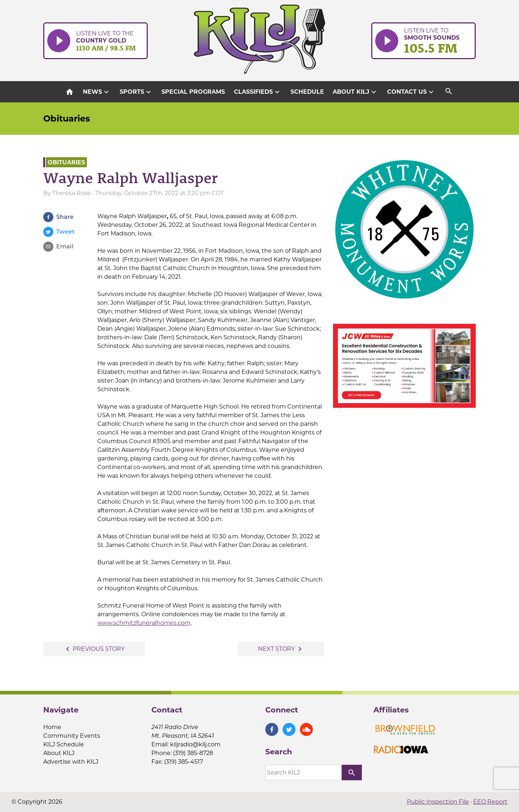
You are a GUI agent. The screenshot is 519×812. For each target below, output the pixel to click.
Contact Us (411, 92)
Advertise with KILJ (71, 762)
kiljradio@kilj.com (195, 744)
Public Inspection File (438, 802)
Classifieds (258, 92)
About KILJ (355, 92)
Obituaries (67, 118)
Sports (136, 92)
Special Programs (193, 92)
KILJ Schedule (64, 744)
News (97, 92)
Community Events (72, 736)
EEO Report (490, 802)
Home (52, 727)
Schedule (307, 92)
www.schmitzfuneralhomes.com (144, 623)
